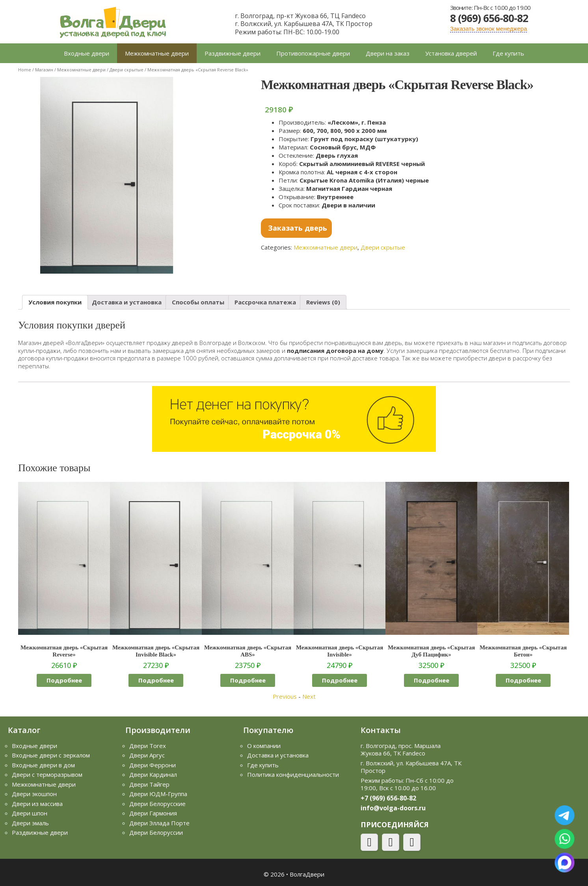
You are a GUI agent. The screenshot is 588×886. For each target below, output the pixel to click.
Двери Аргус (147, 755)
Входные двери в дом (43, 765)
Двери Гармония (153, 813)
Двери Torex (148, 746)
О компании (264, 746)
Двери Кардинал (153, 774)
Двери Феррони (153, 765)
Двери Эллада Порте (159, 823)
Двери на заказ (388, 53)
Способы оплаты (198, 302)
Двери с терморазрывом (47, 774)
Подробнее (64, 680)
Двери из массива (37, 804)
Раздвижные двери (233, 53)
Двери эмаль (30, 823)
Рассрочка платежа (265, 302)
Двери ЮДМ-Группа (158, 794)
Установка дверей (451, 53)
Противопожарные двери (313, 53)
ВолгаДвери (307, 874)
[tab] (55, 302)
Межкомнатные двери (157, 53)
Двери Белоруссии (156, 832)
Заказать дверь (298, 228)
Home (25, 70)
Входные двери (87, 53)
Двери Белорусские (157, 804)
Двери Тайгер (149, 784)
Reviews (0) (323, 302)
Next (309, 696)
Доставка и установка (127, 302)
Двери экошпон (34, 794)
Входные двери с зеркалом (51, 755)
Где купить (508, 53)
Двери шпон (30, 813)
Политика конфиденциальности (293, 774)
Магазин (44, 70)
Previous (285, 696)
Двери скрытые (127, 70)
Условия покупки (55, 302)
